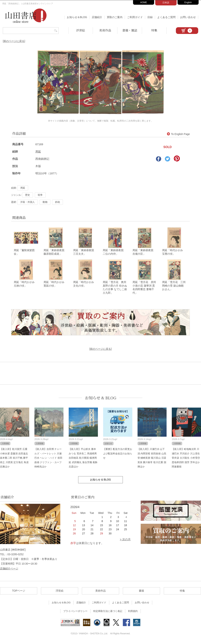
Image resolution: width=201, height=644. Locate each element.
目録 (150, 17)
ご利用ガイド (135, 17)
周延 (38, 151)
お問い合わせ (188, 17)
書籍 (141, 592)
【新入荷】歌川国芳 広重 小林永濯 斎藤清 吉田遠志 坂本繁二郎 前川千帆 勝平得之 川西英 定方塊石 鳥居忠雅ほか (14, 460)
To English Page (178, 134)
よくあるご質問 (166, 17)
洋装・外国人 (28, 202)
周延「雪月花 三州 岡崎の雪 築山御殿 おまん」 (174, 287)
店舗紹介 (97, 17)
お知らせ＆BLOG (77, 17)
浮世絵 (81, 30)
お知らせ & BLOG (101, 399)
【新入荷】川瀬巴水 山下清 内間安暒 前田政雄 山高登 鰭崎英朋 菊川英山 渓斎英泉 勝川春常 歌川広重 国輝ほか (152, 460)
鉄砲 (58, 202)
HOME (144, 2)
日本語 (166, 3)
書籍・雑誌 (130, 30)
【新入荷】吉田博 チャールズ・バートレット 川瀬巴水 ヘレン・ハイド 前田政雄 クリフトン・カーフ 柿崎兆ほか (48, 460)
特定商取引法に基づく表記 (108, 613)
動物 (45, 202)
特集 (154, 30)
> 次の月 (125, 541)
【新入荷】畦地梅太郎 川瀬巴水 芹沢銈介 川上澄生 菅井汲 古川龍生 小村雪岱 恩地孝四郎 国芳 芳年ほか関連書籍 (186, 460)
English (188, 2)
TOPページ (19, 592)
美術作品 (105, 30)
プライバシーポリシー (75, 613)
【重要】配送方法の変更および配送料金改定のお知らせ (118, 455)
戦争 (40, 195)
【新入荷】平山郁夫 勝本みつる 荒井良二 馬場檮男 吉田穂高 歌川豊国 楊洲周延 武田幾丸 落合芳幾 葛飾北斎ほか (83, 460)
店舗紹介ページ (9, 570)
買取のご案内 (115, 17)
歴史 (28, 195)
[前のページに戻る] (14, 41)
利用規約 (133, 613)
